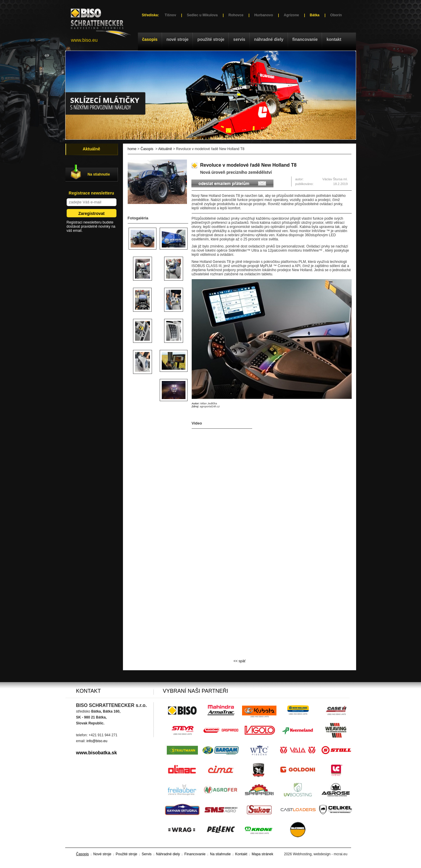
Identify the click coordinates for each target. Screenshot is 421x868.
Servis (239, 39)
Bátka (315, 15)
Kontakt (334, 39)
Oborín (336, 15)
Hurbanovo (264, 15)
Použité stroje (211, 39)
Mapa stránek (262, 854)
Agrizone (291, 15)
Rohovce (236, 15)
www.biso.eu (84, 40)
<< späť (240, 661)
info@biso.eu (97, 741)
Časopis (150, 39)
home (132, 149)
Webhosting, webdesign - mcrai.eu (320, 854)
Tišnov (170, 15)
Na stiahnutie (99, 174)
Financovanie (305, 39)
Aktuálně (165, 149)
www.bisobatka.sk (97, 753)
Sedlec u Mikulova (202, 15)
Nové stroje (178, 39)
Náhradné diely (269, 39)
